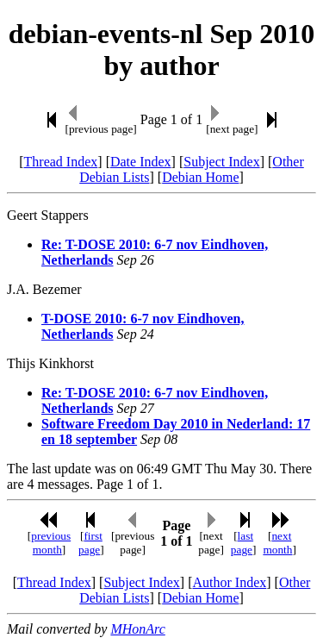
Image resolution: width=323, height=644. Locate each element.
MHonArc (137, 629)
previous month (51, 543)
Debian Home (200, 177)
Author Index (229, 582)
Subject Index (221, 162)
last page (242, 543)
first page (90, 543)
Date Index (141, 162)
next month (277, 543)
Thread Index (61, 162)
